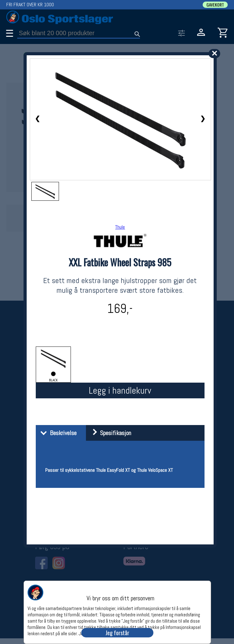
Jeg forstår (117, 633)
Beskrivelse (57, 433)
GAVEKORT (215, 5)
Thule (120, 227)
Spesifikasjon (109, 433)
